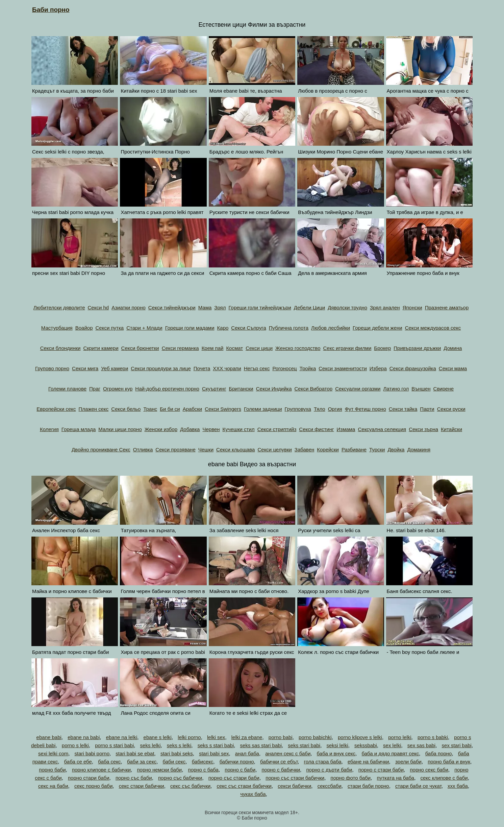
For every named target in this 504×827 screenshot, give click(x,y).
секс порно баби (93, 786)
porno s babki (433, 737)
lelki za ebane (247, 737)
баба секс (109, 762)
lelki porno (189, 737)
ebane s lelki (158, 737)
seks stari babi (304, 745)
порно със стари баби (234, 778)
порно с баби (240, 770)
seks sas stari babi (261, 745)
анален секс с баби (288, 753)
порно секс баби (429, 770)
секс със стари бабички (244, 786)
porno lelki (400, 737)
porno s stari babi (114, 745)
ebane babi (49, 737)
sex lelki (392, 745)
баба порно (439, 753)
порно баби (52, 770)
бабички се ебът (279, 762)
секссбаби (330, 786)
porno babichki (315, 737)
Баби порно (51, 10)
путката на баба (396, 778)
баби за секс (142, 762)
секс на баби (53, 786)
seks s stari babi (216, 745)
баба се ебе (78, 762)
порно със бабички (180, 778)
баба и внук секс (336, 753)
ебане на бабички (368, 762)
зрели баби (408, 762)
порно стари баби (89, 778)
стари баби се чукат (418, 786)
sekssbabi (366, 745)
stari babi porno (92, 753)
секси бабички (294, 786)
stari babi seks (177, 753)
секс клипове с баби (444, 778)
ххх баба (458, 786)
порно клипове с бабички (101, 770)
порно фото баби (351, 778)
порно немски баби (159, 770)
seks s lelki (179, 745)
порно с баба (203, 770)
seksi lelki (337, 745)
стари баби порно (368, 786)
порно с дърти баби (329, 770)
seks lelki (150, 745)
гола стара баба (323, 762)
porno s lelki (75, 745)
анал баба (247, 753)
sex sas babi (421, 745)
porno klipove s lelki (360, 737)
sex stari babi (457, 745)
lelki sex (216, 737)
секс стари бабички (142, 786)
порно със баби (134, 778)
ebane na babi (84, 737)
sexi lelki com (53, 753)
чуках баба (253, 794)
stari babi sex (214, 753)
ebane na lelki (122, 737)
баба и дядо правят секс (390, 753)
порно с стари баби (381, 770)
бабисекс (203, 762)
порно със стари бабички (295, 778)
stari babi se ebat (135, 753)
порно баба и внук (449, 762)
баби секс (174, 762)
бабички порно (237, 762)
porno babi (281, 737)
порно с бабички (281, 770)
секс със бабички (190, 786)
